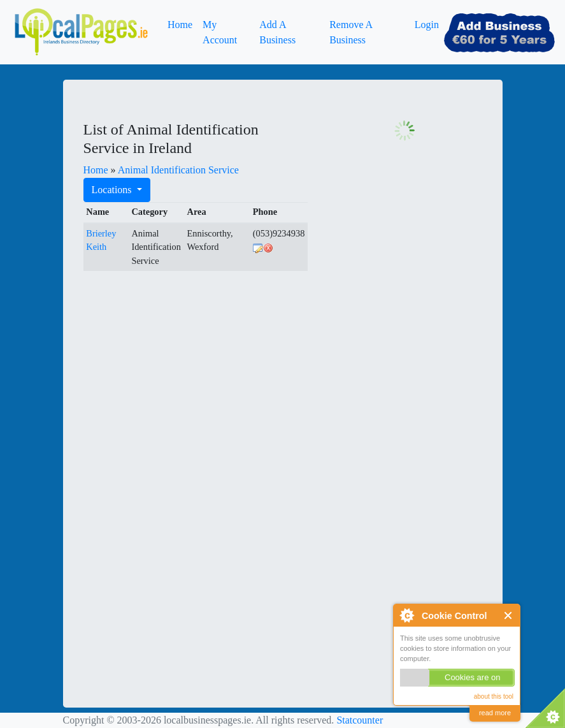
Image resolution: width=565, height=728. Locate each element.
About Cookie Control (406, 615)
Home (180, 25)
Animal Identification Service (178, 170)
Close (509, 615)
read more (495, 713)
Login (427, 25)
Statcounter (360, 720)
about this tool (494, 696)
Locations (113, 190)
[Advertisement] (179, 361)
